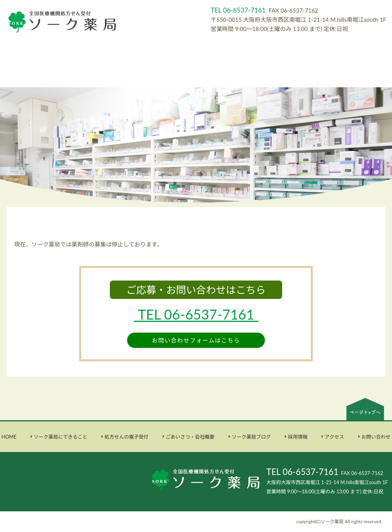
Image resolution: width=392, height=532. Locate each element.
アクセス (334, 437)
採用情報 (298, 437)
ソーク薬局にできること (60, 437)
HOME (9, 437)
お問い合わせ (376, 437)
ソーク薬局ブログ (251, 437)
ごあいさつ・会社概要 (190, 437)
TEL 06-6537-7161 (302, 472)
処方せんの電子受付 (127, 437)
